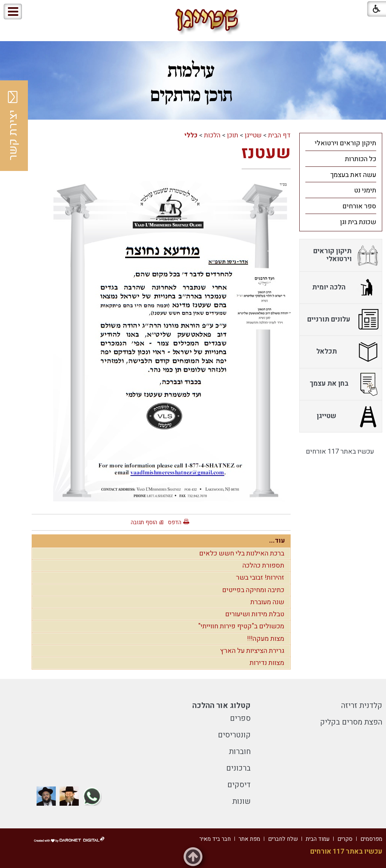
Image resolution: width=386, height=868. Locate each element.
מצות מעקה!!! (266, 639)
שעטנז (266, 153)
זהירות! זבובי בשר (260, 578)
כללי (191, 135)
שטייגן (253, 135)
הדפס (175, 522)
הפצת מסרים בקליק (351, 722)
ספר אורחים (359, 206)
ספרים (240, 718)
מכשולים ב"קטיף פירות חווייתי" (241, 626)
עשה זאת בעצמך (353, 175)
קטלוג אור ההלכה (221, 706)
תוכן (233, 135)
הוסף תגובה (144, 522)
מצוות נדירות (267, 663)
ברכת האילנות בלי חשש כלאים (242, 553)
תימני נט (365, 190)
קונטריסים (234, 735)
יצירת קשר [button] (13, 126)
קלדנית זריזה (362, 706)
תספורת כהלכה (263, 566)
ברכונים (238, 768)
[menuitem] (341, 143)
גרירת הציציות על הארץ (252, 651)
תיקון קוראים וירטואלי (345, 143)
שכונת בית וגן (358, 222)
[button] (37, 12)
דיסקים (239, 785)
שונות (241, 801)
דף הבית (279, 135)
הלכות (212, 135)
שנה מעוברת (267, 602)
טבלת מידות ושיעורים (255, 614)
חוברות (240, 752)
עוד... (277, 541)
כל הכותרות (361, 159)
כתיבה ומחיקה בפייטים (253, 590)
